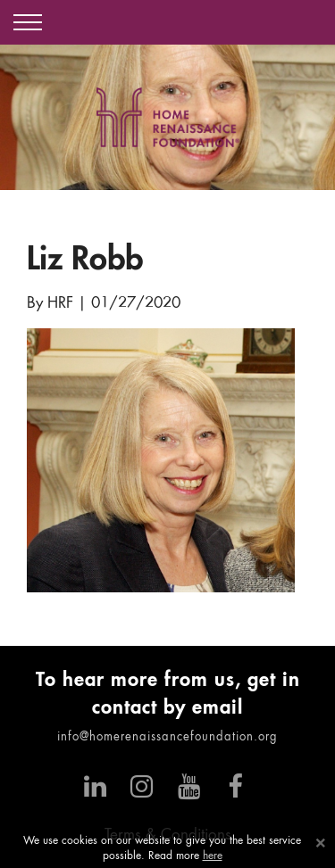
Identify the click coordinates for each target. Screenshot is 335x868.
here (213, 856)
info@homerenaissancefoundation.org (167, 737)
